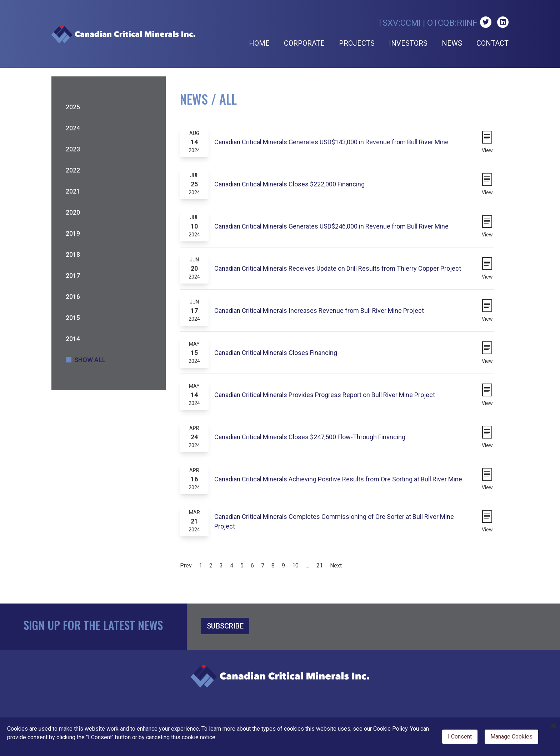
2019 (73, 233)
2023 (73, 149)
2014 (73, 339)
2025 (73, 107)
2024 (73, 128)
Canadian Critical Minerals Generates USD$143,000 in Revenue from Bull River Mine (331, 142)
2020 (73, 212)
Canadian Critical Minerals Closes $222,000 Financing (289, 184)
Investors (408, 43)
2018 (73, 254)
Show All (90, 360)
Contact (492, 43)
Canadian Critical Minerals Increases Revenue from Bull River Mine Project (319, 311)
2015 (73, 318)
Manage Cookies (511, 737)
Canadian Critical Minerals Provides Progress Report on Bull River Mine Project (325, 395)
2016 (73, 297)
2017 (73, 276)
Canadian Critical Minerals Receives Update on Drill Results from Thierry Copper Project (338, 268)
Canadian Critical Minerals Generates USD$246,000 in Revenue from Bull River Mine (331, 226)
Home (259, 43)
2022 (73, 170)
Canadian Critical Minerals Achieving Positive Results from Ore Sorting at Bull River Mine (338, 479)
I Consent (460, 737)
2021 (73, 191)
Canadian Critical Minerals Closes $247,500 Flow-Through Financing (310, 437)
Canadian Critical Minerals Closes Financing (276, 353)
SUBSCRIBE (225, 626)
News (452, 43)
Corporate (304, 43)
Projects (357, 43)
